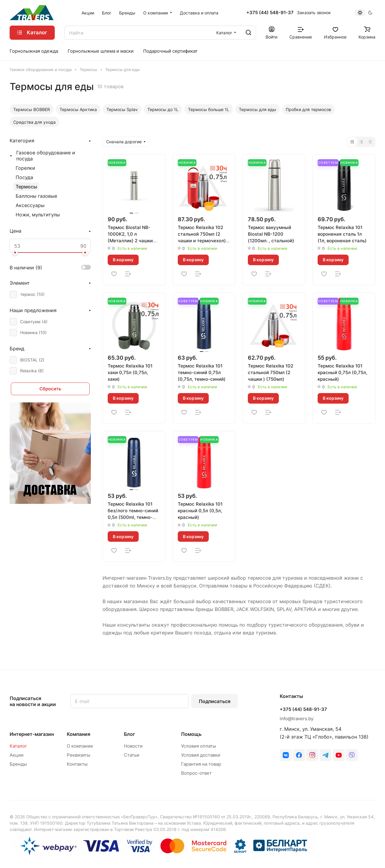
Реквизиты (79, 755)
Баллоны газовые (36, 196)
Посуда (24, 177)
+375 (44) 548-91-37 (270, 13)
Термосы (26, 187)
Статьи (132, 755)
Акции (17, 755)
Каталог (18, 746)
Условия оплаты (199, 746)
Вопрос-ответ (196, 773)
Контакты (77, 764)
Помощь (191, 734)
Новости (133, 746)
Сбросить (50, 389)
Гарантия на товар (201, 764)
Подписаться (215, 701)
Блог (129, 734)
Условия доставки (201, 755)
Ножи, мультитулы (38, 215)
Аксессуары (30, 205)
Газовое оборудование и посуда (46, 156)
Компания (79, 734)
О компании (80, 746)
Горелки (25, 168)
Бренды (18, 764)
